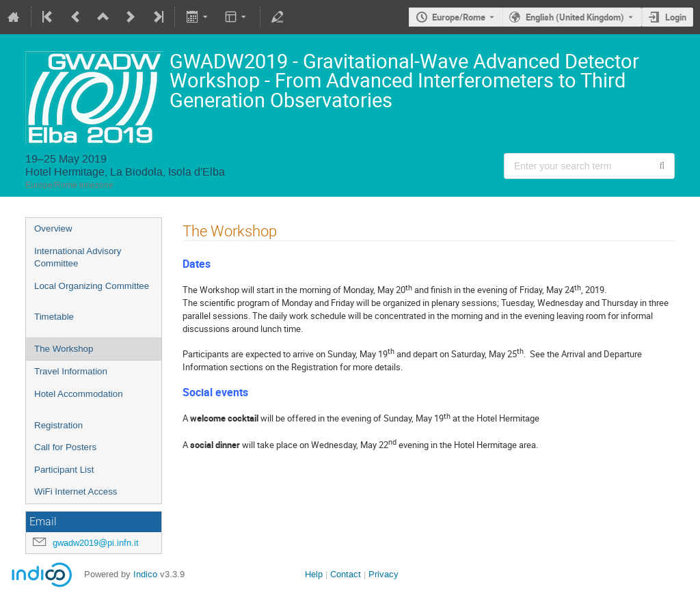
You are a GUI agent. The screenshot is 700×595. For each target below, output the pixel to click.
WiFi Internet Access (76, 492)
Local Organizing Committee (92, 286)
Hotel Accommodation (79, 394)
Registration (58, 425)
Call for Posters (65, 447)
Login (676, 17)
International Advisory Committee (78, 258)
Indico (145, 574)
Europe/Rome (459, 17)
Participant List (64, 470)
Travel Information (71, 371)
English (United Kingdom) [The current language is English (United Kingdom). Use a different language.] (575, 17)
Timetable (54, 317)
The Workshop (64, 349)
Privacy (383, 574)
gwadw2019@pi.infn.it (96, 543)
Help (314, 574)
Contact (346, 574)
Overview (53, 229)
